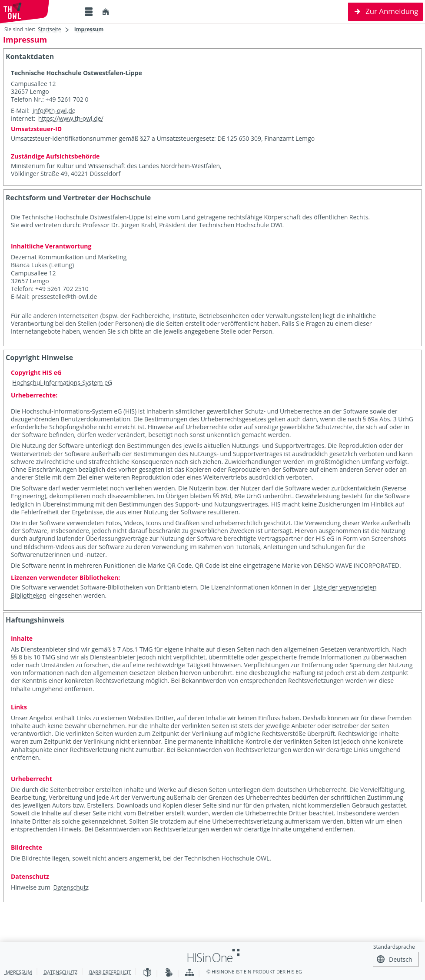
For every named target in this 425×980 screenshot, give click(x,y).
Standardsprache (394, 947)
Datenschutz (71, 887)
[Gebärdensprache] (169, 973)
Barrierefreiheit (110, 972)
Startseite (49, 29)
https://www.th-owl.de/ (71, 118)
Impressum (18, 972)
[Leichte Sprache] (147, 973)
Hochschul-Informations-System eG (62, 382)
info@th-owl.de (54, 111)
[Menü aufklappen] (89, 12)
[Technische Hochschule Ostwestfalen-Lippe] (39, 12)
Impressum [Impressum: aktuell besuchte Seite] (89, 29)
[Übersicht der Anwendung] (189, 973)
